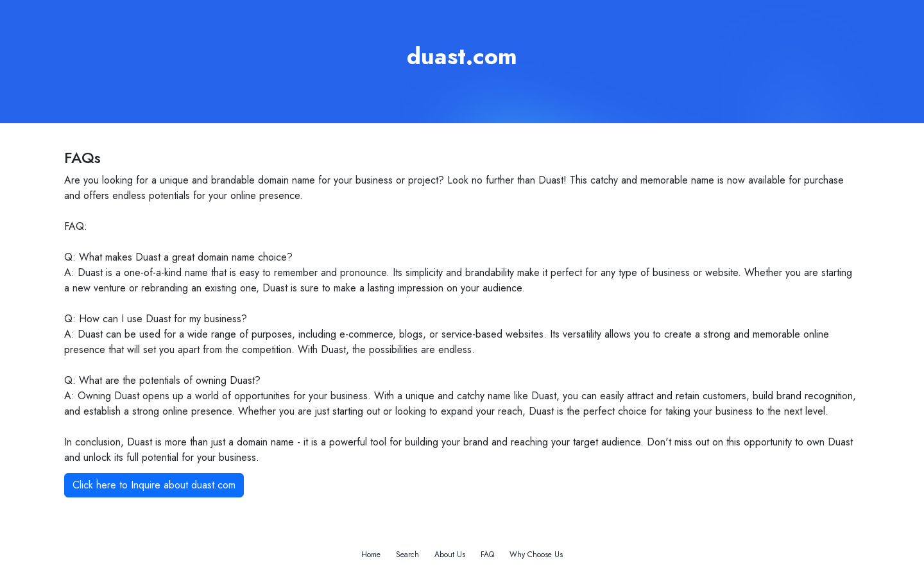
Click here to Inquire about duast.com (154, 485)
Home (371, 555)
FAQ (487, 555)
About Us (450, 555)
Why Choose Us (536, 555)
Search (407, 555)
